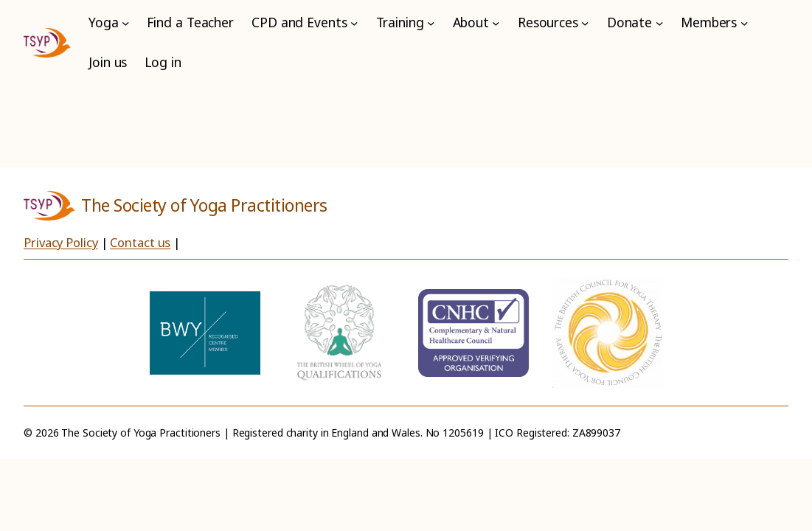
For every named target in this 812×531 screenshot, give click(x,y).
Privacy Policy (61, 242)
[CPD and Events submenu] (354, 23)
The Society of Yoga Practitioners (204, 205)
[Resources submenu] (585, 23)
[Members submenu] (744, 23)
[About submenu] (496, 23)
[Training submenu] (431, 23)
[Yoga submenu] (125, 23)
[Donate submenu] (659, 23)
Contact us (140, 242)
